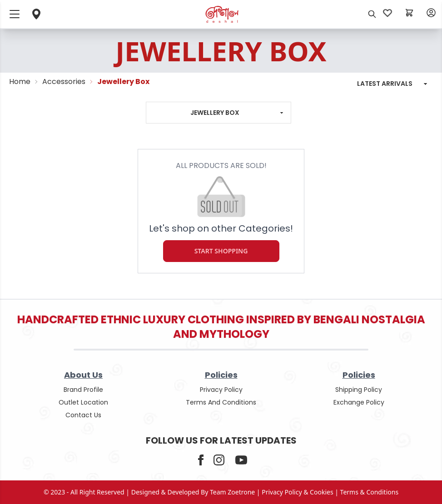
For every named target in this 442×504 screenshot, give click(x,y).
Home (20, 82)
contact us (83, 415)
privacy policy (221, 390)
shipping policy (359, 390)
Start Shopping (221, 251)
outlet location (83, 402)
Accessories (64, 82)
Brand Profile (83, 390)
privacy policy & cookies (297, 492)
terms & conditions (370, 492)
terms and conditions (221, 402)
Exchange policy (359, 402)
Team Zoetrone (232, 492)
